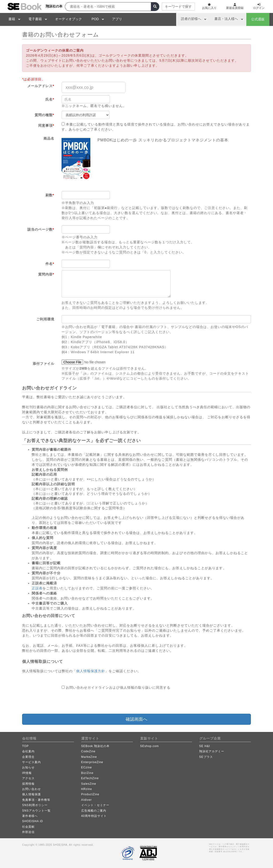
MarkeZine (89, 757)
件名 (50, 264)
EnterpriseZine (92, 762)
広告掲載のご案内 (94, 811)
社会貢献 (28, 827)
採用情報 (28, 784)
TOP (25, 746)
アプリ (117, 19)
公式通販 (258, 19)
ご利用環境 (45, 319)
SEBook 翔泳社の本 (96, 746)
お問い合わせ (31, 789)
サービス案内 (31, 762)
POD (95, 19)
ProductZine (90, 794)
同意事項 (46, 126)
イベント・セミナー (95, 805)
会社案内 (28, 751)
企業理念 (28, 757)
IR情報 (27, 773)
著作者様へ (30, 816)
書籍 (12, 19)
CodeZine (88, 751)
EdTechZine (90, 778)
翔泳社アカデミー (212, 751)
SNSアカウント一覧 (36, 811)
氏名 (50, 99)
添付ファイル (43, 364)
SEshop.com (149, 746)
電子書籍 (35, 19)
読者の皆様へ (191, 19)
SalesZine (89, 784)
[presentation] (98, 702)
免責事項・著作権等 (36, 800)
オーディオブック (68, 19)
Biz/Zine (87, 773)
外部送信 (28, 832)
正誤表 (37, 588)
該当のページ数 (41, 229)
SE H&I (205, 746)
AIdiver (87, 800)
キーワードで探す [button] (178, 6)
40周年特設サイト (94, 816)
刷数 (50, 195)
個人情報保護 (31, 794)
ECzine (87, 767)
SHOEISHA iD (33, 821)
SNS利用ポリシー (35, 805)
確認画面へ (136, 719)
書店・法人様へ (226, 19)
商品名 (49, 138)
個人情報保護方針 (91, 671)
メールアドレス (41, 86)
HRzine (87, 789)
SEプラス (206, 757)
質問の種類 (44, 115)
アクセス (28, 778)
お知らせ (28, 767)
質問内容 (46, 274)
